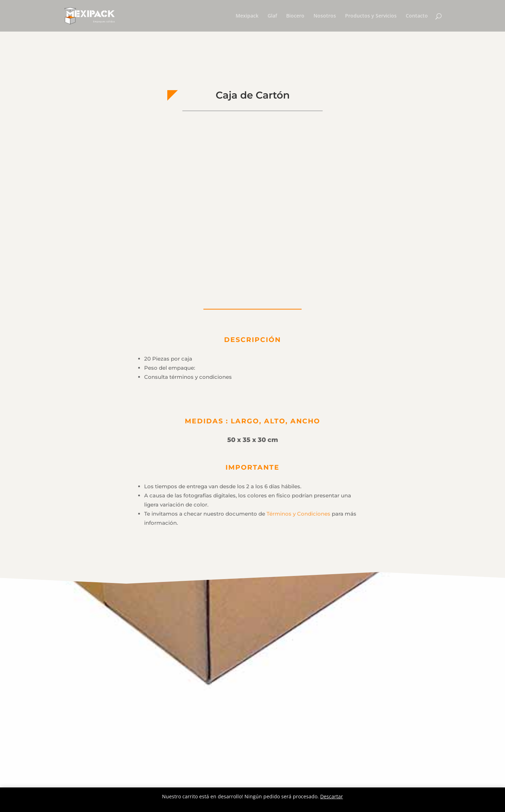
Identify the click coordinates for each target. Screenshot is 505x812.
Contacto (417, 16)
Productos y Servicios (371, 16)
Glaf (272, 16)
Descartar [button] (332, 796)
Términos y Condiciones (298, 514)
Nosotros (325, 16)
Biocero (295, 16)
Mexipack (247, 16)
